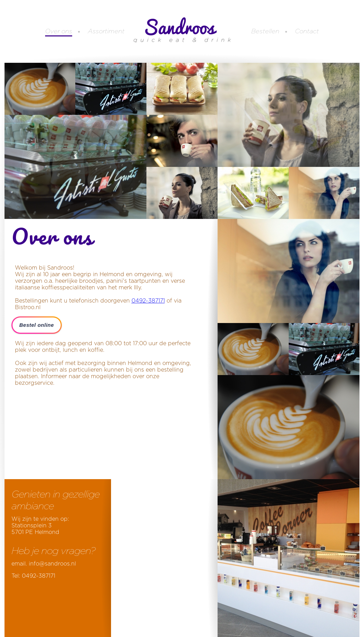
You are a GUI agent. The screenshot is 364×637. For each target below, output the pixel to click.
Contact (307, 32)
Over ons (59, 32)
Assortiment (106, 32)
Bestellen (265, 32)
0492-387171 (148, 301)
